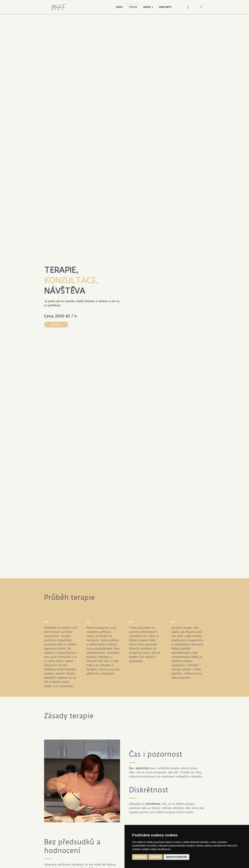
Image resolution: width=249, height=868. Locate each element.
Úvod (119, 7)
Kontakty (165, 7)
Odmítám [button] (155, 857)
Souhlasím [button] (140, 857)
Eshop (148, 7)
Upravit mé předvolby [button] (176, 857)
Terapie (133, 7)
